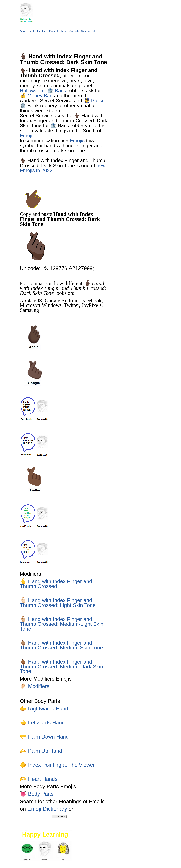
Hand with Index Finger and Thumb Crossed (56, 584)
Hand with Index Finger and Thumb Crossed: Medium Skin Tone (61, 645)
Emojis (77, 140)
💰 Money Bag (36, 96)
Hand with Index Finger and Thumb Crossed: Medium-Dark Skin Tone (61, 667)
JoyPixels (74, 31)
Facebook (42, 31)
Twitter (64, 31)
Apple (23, 31)
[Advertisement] (51, 41)
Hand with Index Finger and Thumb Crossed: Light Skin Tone (58, 603)
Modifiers (35, 686)
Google (31, 31)
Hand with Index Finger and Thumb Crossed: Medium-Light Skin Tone (62, 624)
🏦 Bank (57, 90)
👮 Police (94, 101)
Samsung (86, 31)
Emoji (26, 135)
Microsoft (54, 31)
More (95, 31)
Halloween (31, 90)
